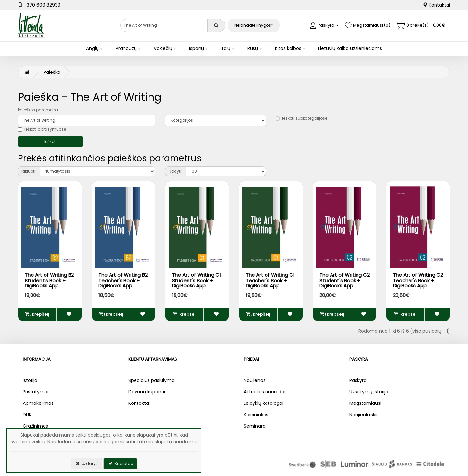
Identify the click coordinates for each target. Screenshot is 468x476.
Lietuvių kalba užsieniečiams (350, 48)
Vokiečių (163, 48)
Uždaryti (86, 463)
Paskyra (358, 380)
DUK (27, 415)
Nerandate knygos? (254, 25)
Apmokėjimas (38, 403)
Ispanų (197, 48)
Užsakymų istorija (369, 392)
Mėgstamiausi (365, 403)
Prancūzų (126, 48)
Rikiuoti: (29, 171)
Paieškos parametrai (38, 110)
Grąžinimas (35, 426)
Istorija (30, 380)
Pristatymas (36, 392)
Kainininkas (256, 415)
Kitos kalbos (288, 48)
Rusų (253, 48)
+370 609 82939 (39, 5)
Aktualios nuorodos (265, 392)
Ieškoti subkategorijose (301, 118)
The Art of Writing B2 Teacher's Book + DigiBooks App (123, 280)
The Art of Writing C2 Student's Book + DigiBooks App (344, 280)
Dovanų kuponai (147, 392)
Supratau (120, 463)
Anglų (92, 48)
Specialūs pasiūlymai (152, 380)
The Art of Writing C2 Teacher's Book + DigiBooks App (418, 280)
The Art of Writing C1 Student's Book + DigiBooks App (196, 280)
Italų (226, 48)
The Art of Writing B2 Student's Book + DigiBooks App (49, 280)
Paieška (52, 72)
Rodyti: (175, 171)
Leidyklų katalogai (264, 403)
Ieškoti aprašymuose (42, 129)
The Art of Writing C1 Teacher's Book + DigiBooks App (270, 280)
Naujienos (255, 380)
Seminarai (255, 426)
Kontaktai (436, 5)
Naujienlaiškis (364, 415)
